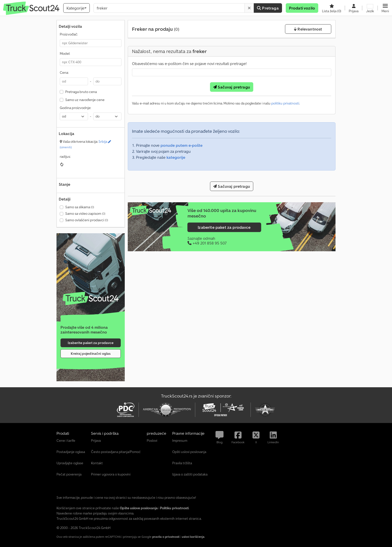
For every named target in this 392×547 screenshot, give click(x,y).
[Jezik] (370, 8)
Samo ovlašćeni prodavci (87, 220)
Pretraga (268, 8)
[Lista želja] (332, 8)
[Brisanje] (249, 8)
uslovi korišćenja (193, 537)
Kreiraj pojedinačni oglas (91, 353)
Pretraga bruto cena (81, 92)
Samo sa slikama (80, 207)
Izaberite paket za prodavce (91, 343)
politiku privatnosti (285, 103)
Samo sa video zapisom (85, 213)
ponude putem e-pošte (181, 145)
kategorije (176, 157)
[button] (385, 8)
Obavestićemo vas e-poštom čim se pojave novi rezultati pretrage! (189, 63)
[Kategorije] (76, 8)
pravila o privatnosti (166, 537)
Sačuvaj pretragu (232, 87)
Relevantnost (308, 29)
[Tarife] (91, 298)
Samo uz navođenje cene (85, 100)
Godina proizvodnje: (75, 108)
